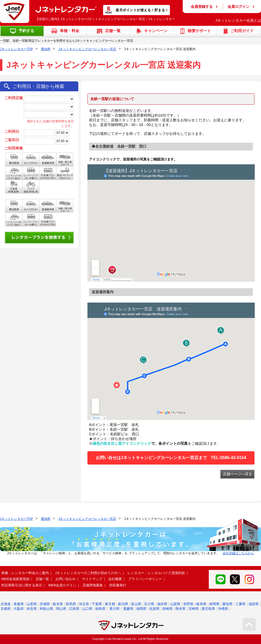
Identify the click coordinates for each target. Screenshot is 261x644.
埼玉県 (84, 604)
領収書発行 (118, 585)
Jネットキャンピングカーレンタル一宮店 (87, 49)
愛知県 (46, 49)
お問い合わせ (66, 579)
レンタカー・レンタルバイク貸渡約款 (156, 573)
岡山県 (61, 609)
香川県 (114, 609)
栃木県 (58, 604)
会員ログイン (239, 7)
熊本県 (180, 609)
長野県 (188, 604)
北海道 (6, 604)
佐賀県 (154, 609)
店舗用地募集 (93, 585)
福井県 (162, 604)
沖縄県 (223, 609)
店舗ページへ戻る (238, 474)
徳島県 (100, 609)
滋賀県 (254, 604)
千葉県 (97, 604)
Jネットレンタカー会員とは (238, 20)
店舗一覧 (42, 579)
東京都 (110, 604)
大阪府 (19, 609)
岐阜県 (201, 604)
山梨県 (175, 604)
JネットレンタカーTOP (16, 49)
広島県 (74, 609)
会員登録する (202, 7)
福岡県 (141, 609)
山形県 (32, 604)
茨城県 (45, 604)
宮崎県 (194, 609)
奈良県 (32, 609)
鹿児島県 (208, 609)
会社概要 (115, 579)
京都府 (6, 609)
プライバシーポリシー (145, 579)
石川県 (149, 604)
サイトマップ (92, 579)
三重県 (241, 604)
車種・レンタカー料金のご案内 (25, 573)
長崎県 (167, 609)
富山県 (136, 604)
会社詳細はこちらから (238, 553)
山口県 (87, 609)
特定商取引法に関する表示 (22, 585)
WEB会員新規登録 (15, 579)
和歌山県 (46, 609)
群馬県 (71, 604)
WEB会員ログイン (62, 585)
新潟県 (123, 604)
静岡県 (214, 604)
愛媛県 (128, 609)
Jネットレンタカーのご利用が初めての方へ (88, 573)
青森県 (19, 604)
